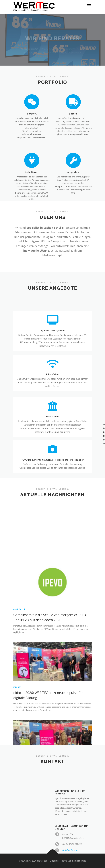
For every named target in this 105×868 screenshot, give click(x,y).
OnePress (55, 861)
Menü (89, 6)
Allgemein (19, 683)
